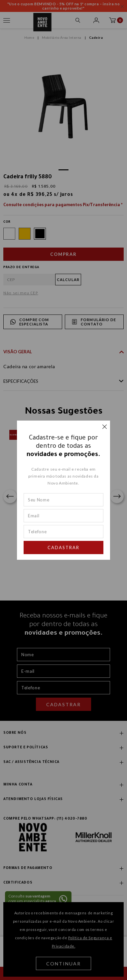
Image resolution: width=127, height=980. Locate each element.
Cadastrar (63, 548)
